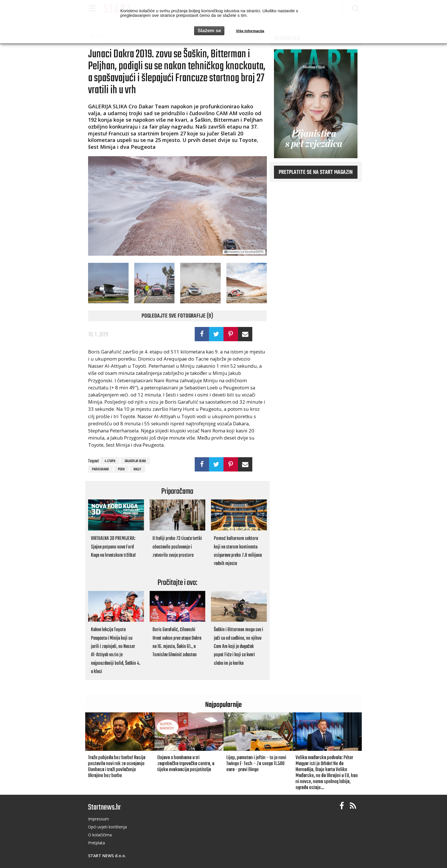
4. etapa (110, 461)
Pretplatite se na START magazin (316, 172)
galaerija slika (135, 461)
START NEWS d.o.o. (107, 856)
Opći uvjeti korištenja (107, 827)
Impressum (98, 819)
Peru (121, 469)
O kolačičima (100, 835)
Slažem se (209, 31)
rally (137, 469)
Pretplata (96, 843)
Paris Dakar (100, 469)
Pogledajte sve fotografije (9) (177, 316)
